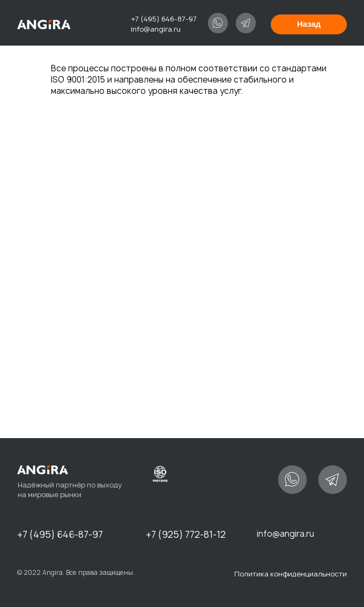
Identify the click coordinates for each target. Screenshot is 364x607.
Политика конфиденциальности (291, 574)
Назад (309, 24)
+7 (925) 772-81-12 (186, 534)
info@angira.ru (156, 29)
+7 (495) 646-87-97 (164, 19)
